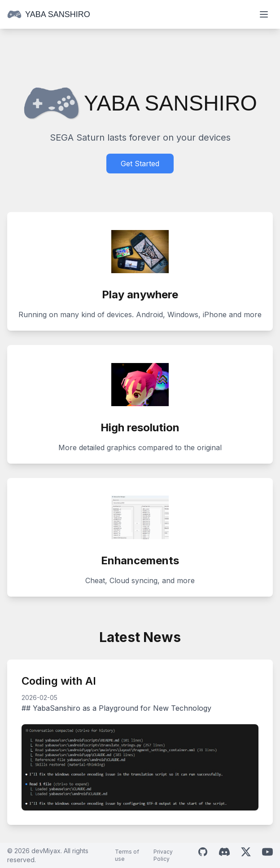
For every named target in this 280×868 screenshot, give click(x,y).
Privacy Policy (163, 855)
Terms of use (127, 855)
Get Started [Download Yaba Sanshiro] (140, 164)
